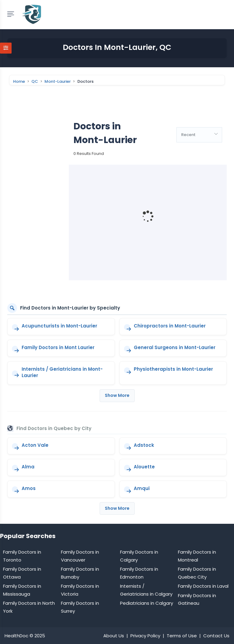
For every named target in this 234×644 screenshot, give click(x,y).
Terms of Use (182, 636)
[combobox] (199, 135)
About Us (114, 636)
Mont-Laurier (58, 82)
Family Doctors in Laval (203, 586)
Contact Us (216, 636)
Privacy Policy (145, 636)
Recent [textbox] (188, 135)
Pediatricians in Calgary (147, 603)
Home (19, 82)
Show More (117, 395)
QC (35, 82)
